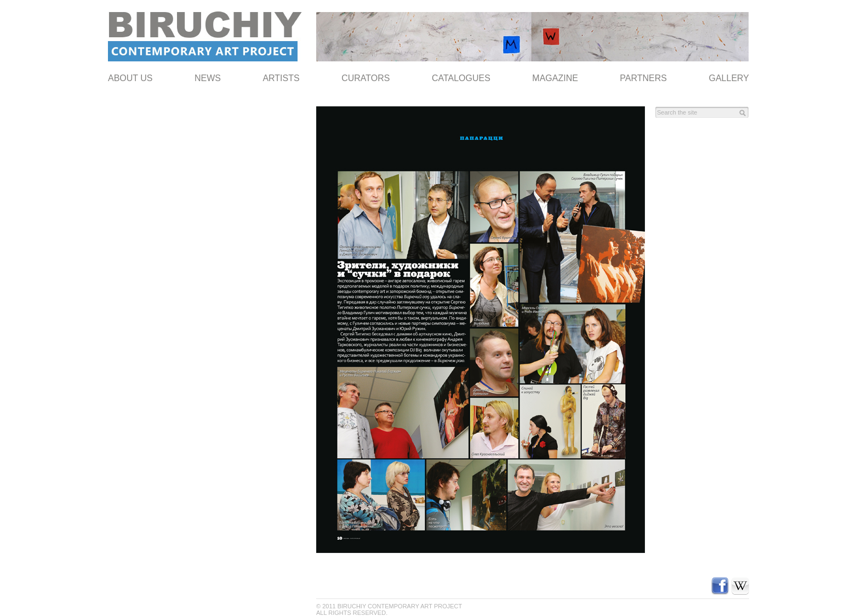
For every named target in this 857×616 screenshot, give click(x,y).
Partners (643, 78)
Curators (365, 78)
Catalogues (461, 78)
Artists (281, 78)
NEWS (208, 78)
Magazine (555, 78)
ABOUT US (130, 78)
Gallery (729, 78)
